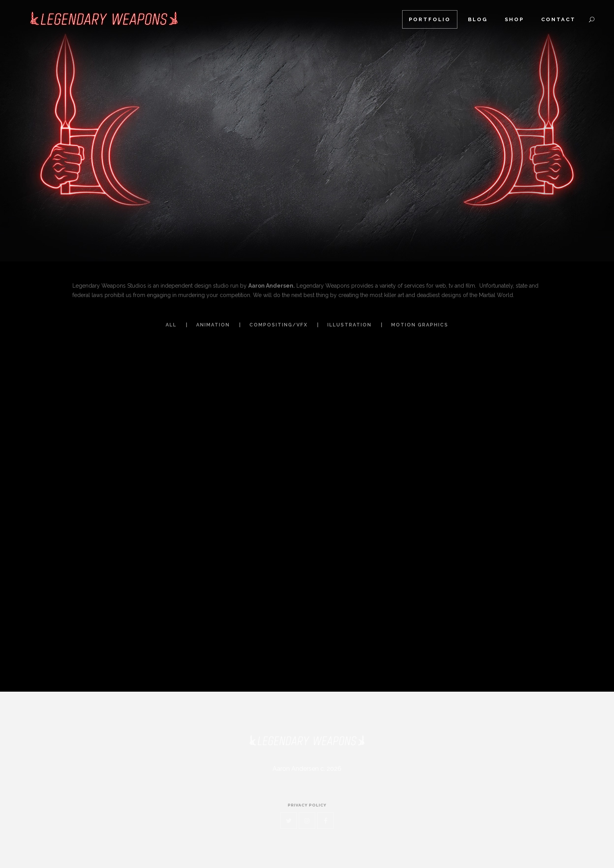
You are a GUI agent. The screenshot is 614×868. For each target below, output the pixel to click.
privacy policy (307, 805)
